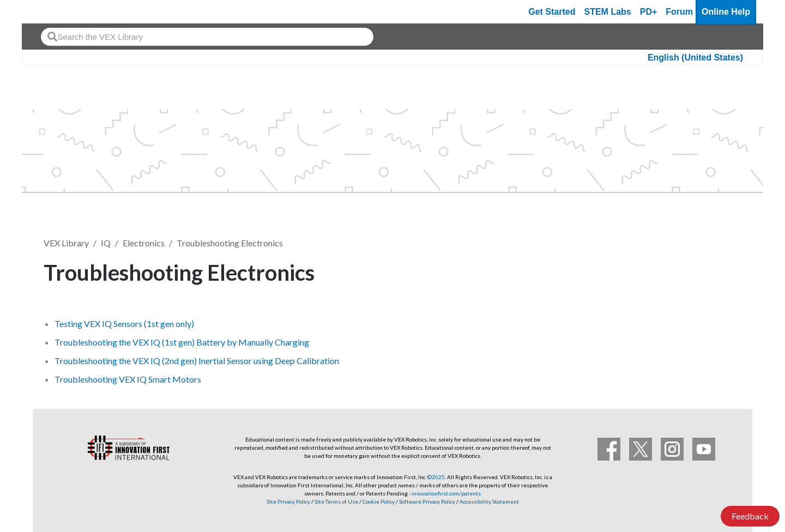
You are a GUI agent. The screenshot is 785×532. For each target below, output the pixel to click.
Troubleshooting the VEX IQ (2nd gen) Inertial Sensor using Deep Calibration (197, 361)
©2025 (436, 477)
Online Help (726, 12)
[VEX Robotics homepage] (51, 12)
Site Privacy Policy (288, 501)
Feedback (750, 516)
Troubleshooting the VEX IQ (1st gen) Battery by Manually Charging (182, 342)
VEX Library (66, 243)
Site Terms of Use (336, 501)
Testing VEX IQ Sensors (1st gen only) (124, 324)
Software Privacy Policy (427, 501)
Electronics (144, 243)
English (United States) (695, 58)
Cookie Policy (379, 501)
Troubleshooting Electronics (230, 243)
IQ (106, 243)
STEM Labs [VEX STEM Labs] (608, 12)
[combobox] (207, 37)
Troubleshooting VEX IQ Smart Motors (128, 379)
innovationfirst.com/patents (446, 493)
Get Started (552, 12)
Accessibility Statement (489, 501)
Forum (679, 12)
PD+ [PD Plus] (649, 12)
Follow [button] (714, 271)
